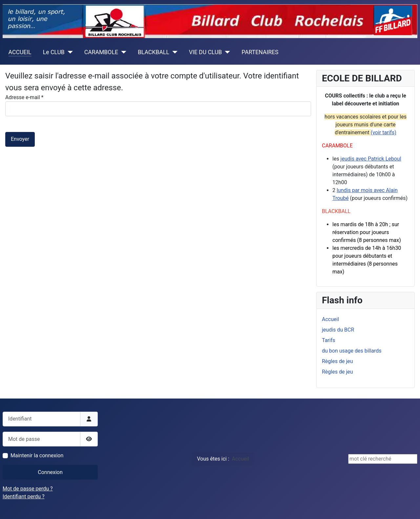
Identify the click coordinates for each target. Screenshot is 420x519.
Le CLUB (54, 52)
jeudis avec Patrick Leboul (371, 159)
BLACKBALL (154, 52)
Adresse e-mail (24, 97)
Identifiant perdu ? (24, 497)
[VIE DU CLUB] (226, 52)
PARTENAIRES (260, 52)
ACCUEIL (20, 52)
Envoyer (20, 139)
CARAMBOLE (101, 52)
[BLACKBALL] (173, 52)
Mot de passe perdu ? (28, 489)
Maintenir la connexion (37, 455)
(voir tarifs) (384, 132)
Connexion (50, 472)
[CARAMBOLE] (122, 52)
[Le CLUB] (69, 52)
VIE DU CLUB (206, 52)
